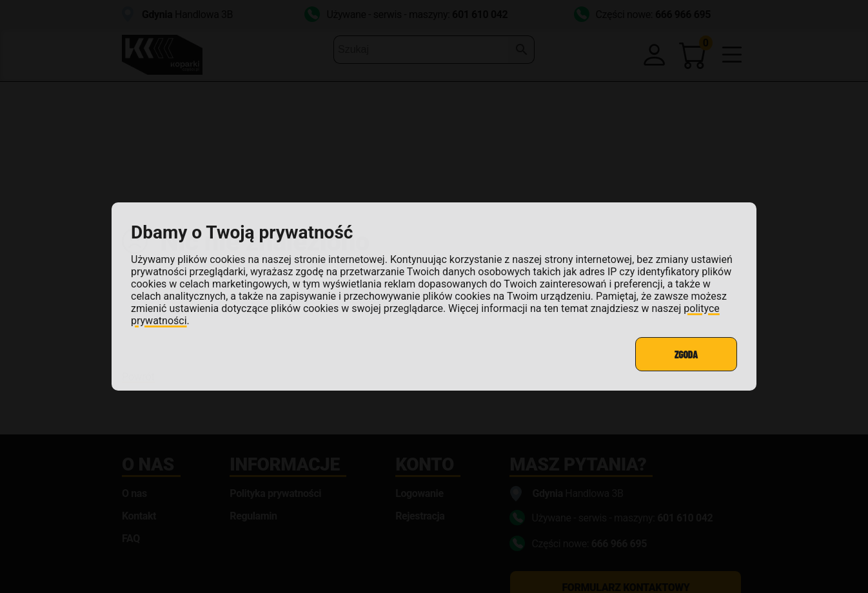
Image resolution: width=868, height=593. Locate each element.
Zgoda (686, 354)
